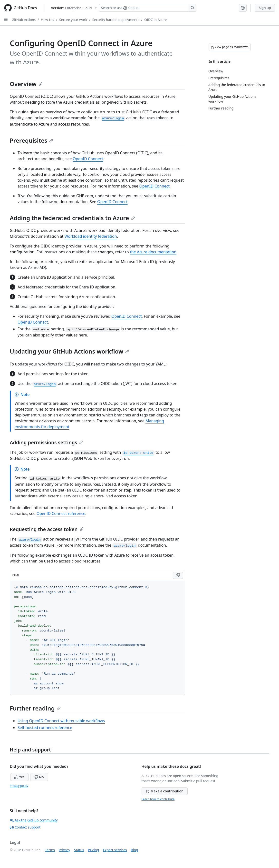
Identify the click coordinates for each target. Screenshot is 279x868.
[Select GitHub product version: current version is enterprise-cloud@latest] (74, 8)
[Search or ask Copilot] (148, 8)
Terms (50, 850)
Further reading (35, 708)
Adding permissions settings (46, 442)
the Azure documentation (153, 252)
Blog (135, 850)
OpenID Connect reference (61, 513)
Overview (26, 84)
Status (79, 850)
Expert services (115, 850)
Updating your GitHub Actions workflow (69, 351)
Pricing (93, 850)
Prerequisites (31, 140)
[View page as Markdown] (230, 47)
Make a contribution (165, 791)
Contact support (25, 827)
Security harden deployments (116, 20)
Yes (19, 777)
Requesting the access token (47, 529)
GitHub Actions (24, 20)
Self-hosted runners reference (45, 728)
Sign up (265, 8)
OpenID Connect (88, 159)
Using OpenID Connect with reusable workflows (61, 721)
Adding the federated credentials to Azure (72, 218)
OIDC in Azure (155, 20)
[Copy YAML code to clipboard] (178, 575)
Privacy (64, 850)
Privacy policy (19, 786)
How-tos (48, 20)
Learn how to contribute (158, 799)
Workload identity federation (91, 236)
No (39, 777)
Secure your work (73, 20)
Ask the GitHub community (34, 820)
